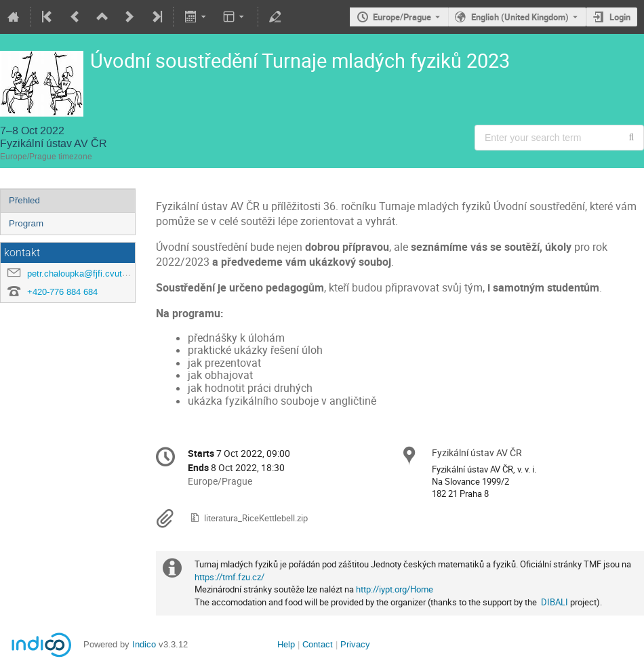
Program (26, 223)
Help (286, 644)
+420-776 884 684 (62, 292)
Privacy (355, 644)
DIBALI (555, 602)
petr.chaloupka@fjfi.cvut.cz (81, 274)
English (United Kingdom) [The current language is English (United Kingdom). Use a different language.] (520, 17)
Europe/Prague (402, 17)
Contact (318, 644)
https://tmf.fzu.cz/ (229, 577)
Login (620, 17)
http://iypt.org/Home (395, 589)
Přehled (24, 200)
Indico (144, 644)
